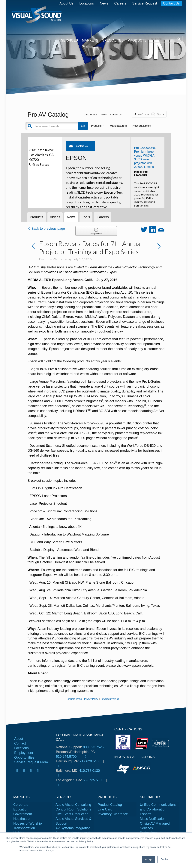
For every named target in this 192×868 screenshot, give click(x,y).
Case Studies (90, 115)
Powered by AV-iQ (110, 699)
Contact (20, 743)
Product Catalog (110, 805)
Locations (87, 3)
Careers (120, 3)
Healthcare (21, 819)
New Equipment (142, 126)
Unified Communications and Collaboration (158, 807)
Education (21, 809)
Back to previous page (46, 229)
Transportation (24, 828)
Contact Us (171, 3)
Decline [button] (164, 859)
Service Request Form (31, 762)
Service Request (145, 3)
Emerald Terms (74, 699)
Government (23, 814)
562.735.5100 (93, 780)
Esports (146, 814)
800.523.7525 (93, 747)
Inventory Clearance (113, 814)
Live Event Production (72, 814)
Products (98, 126)
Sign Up (161, 114)
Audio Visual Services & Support (73, 821)
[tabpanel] (124, 768)
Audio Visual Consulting (73, 805)
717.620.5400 (90, 761)
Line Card (105, 809)
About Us (66, 3)
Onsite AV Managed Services (155, 826)
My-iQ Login (143, 114)
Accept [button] (149, 859)
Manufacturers (118, 126)
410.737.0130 (89, 771)
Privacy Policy (91, 699)
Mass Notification (153, 819)
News (104, 3)
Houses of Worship (28, 823)
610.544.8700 (66, 757)
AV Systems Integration (73, 828)
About (19, 739)
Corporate (21, 805)
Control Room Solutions (73, 809)
